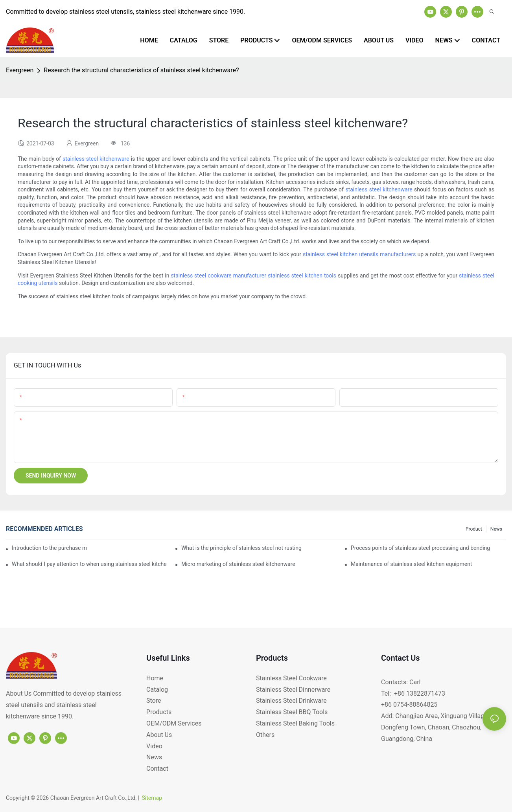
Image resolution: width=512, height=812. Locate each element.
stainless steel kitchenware (96, 159)
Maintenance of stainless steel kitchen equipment (412, 564)
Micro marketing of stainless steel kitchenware (238, 564)
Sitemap (152, 798)
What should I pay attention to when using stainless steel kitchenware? (89, 564)
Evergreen (20, 70)
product (474, 529)
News (496, 529)
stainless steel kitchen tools (302, 276)
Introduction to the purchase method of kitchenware (49, 548)
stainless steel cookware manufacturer (218, 276)
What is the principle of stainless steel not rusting (241, 548)
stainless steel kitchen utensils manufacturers (359, 254)
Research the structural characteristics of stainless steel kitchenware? (141, 70)
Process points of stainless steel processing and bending (420, 548)
